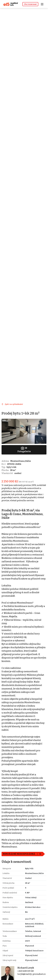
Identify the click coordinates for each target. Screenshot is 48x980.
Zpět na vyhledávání (14, 404)
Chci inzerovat (30, 4)
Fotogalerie (24, 450)
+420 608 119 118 (26, 971)
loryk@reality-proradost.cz (31, 974)
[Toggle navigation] (43, 4)
